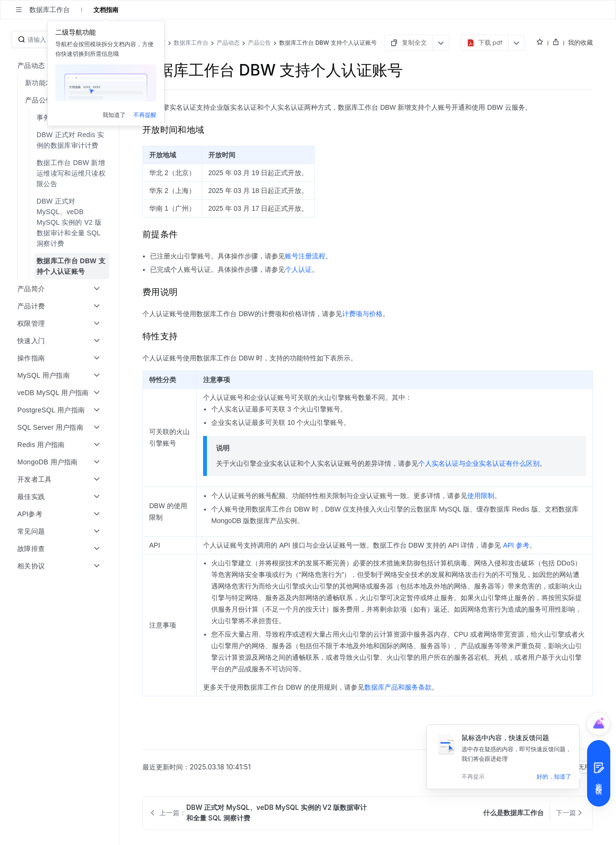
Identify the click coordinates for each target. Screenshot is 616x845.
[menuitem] (60, 83)
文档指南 (106, 10)
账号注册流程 (305, 256)
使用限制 (481, 496)
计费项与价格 (362, 314)
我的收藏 (580, 42)
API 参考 (516, 545)
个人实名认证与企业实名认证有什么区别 (479, 463)
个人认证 (298, 269)
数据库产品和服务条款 (398, 687)
